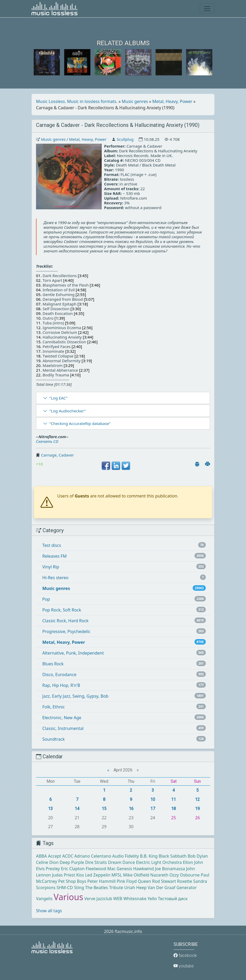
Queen (144, 881)
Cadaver (66, 455)
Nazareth (159, 875)
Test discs (52, 545)
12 (197, 799)
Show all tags (49, 911)
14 (77, 809)
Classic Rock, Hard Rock (65, 621)
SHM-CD (65, 888)
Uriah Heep (135, 888)
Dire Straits (96, 862)
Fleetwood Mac (101, 869)
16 (131, 809)
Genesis (124, 869)
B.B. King (149, 856)
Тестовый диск (173, 899)
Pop (46, 599)
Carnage (49, 455)
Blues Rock (53, 664)
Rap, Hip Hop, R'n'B (61, 685)
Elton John (193, 862)
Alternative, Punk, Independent (73, 653)
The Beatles (97, 888)
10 (153, 799)
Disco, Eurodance (59, 675)
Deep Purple (72, 862)
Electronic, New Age (62, 718)
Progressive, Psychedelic (66, 631)
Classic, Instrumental (63, 728)
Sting (79, 888)
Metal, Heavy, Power (172, 101)
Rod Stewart (164, 881)
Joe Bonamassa (170, 869)
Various (68, 897)
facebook (185, 955)
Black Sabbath (173, 856)
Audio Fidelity (125, 856)
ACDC (68, 856)
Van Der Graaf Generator (172, 888)
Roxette (185, 881)
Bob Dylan (198, 856)
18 (173, 809)
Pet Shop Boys (72, 881)
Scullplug (125, 139)
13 (50, 809)
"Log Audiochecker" (67, 411)
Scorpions (46, 888)
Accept (54, 856)
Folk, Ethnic (53, 707)
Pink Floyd (127, 881)
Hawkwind (143, 869)
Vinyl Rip (51, 567)
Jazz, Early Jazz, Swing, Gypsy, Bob (75, 696)
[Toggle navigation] (207, 9)
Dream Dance (121, 862)
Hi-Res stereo (55, 578)
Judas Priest (64, 875)
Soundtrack (53, 739)
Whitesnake (135, 899)
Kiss (80, 875)
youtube (184, 966)
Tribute (116, 888)
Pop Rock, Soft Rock (62, 610)
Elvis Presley (48, 869)
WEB (118, 899)
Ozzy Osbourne (185, 875)
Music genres (135, 101)
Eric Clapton (73, 869)
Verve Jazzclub (98, 899)
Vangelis (44, 899)
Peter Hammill (101, 881)
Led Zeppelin (98, 875)
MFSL (117, 875)
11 (173, 799)
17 (153, 809)
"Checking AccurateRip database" (80, 423)
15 (104, 809)
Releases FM (54, 556)
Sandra (200, 881)
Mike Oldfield (136, 875)
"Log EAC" (58, 398)
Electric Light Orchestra (159, 862)
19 (197, 809)
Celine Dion (47, 862)
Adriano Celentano (93, 856)
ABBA (41, 856)
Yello (152, 899)
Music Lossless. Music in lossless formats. (77, 101)
